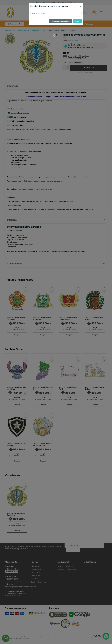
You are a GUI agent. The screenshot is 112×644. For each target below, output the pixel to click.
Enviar (77, 21)
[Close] (81, 6)
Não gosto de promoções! (61, 21)
